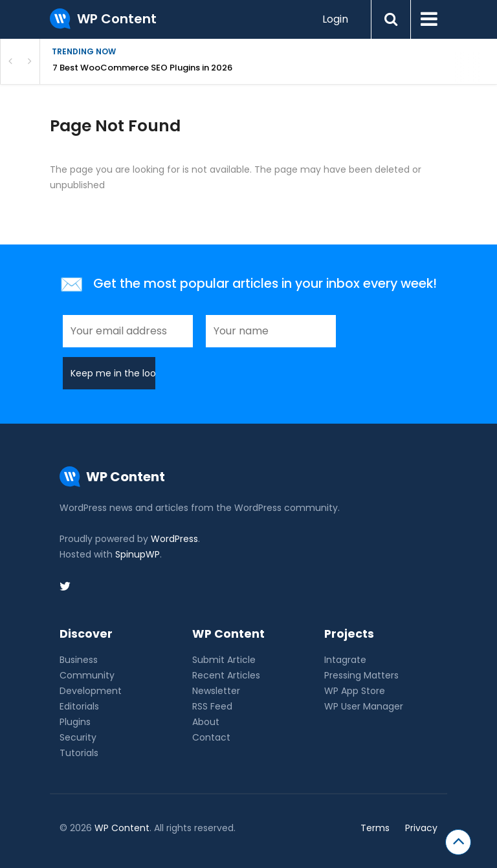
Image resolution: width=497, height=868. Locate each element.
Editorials (79, 706)
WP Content (122, 828)
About (206, 722)
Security (78, 737)
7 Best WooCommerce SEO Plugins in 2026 (142, 68)
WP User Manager (364, 706)
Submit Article (224, 660)
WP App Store (355, 691)
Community (87, 675)
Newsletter (216, 691)
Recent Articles (226, 675)
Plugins (75, 722)
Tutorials (79, 753)
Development (91, 691)
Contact (211, 737)
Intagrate (345, 660)
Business (79, 660)
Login (335, 19)
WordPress (174, 539)
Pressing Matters (361, 675)
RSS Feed (212, 706)
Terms (375, 828)
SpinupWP (138, 554)
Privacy (421, 828)
